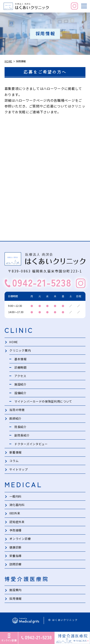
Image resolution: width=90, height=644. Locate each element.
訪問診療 (15, 566)
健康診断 (15, 549)
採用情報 (15, 600)
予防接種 (15, 532)
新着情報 (15, 453)
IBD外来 (15, 515)
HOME (14, 342)
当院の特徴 (17, 410)
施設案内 (15, 592)
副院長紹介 (22, 436)
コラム (14, 462)
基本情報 (21, 359)
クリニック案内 (20, 350)
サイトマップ (18, 470)
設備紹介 (21, 393)
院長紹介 (21, 427)
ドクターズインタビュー (31, 445)
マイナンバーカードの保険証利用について (43, 402)
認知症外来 (17, 523)
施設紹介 (21, 385)
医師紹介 (15, 419)
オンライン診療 (20, 540)
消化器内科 (17, 506)
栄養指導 (15, 557)
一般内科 (15, 497)
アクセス (20, 376)
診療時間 (21, 368)
